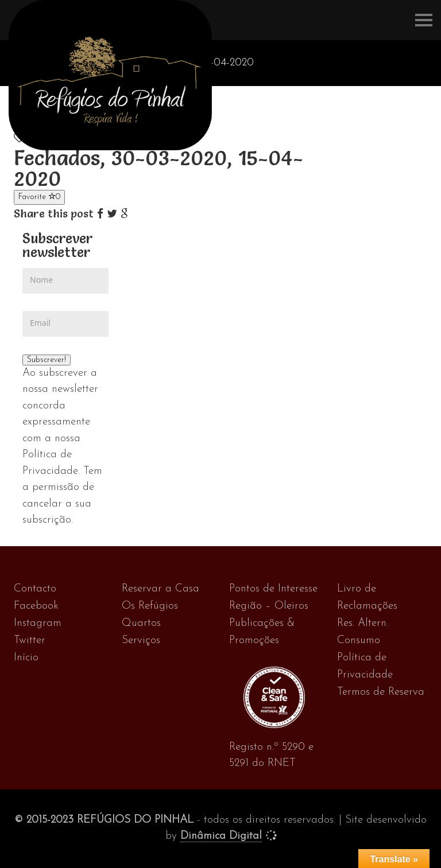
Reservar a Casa (160, 589)
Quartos (141, 623)
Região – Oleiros (269, 606)
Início (26, 658)
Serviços (141, 641)
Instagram (38, 623)
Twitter (30, 641)
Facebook (36, 606)
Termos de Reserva (381, 692)
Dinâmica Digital (221, 836)
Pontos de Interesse (273, 589)
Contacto (35, 589)
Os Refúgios (150, 606)
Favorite (39, 196)
